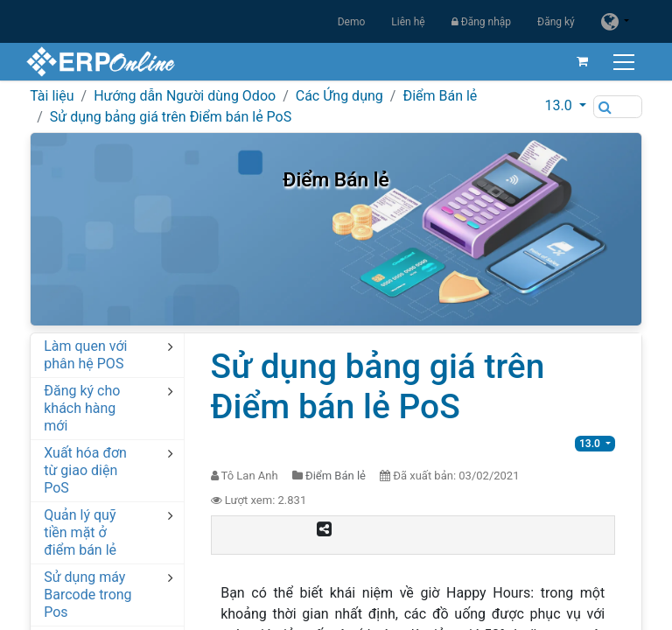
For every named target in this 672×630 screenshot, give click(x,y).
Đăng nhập (481, 22)
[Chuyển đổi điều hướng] (622, 62)
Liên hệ (408, 22)
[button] (566, 106)
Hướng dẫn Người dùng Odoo (185, 96)
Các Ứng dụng (339, 96)
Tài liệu (52, 96)
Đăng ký (556, 22)
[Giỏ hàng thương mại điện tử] (578, 61)
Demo (352, 22)
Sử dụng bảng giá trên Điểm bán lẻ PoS (171, 117)
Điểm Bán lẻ (440, 96)
